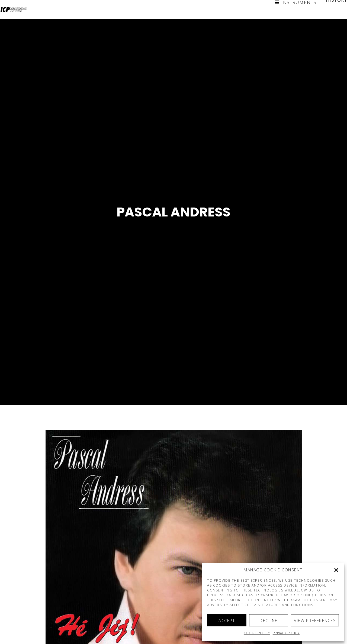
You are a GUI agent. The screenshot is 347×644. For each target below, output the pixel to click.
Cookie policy (257, 633)
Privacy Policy (286, 633)
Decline (269, 620)
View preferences (315, 620)
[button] (336, 570)
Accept (227, 620)
